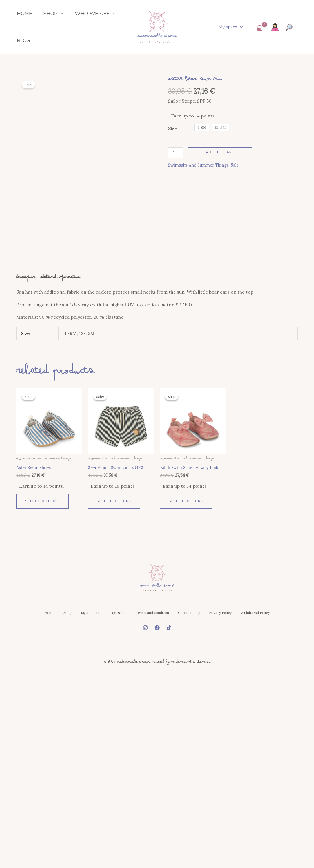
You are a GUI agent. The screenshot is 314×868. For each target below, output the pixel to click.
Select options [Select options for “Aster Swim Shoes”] (43, 582)
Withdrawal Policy (157, 725)
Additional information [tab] (65, 357)
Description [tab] (27, 357)
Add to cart (222, 163)
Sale (241, 177)
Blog (21, 49)
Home (22, 16)
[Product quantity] (176, 164)
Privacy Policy (266, 699)
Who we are (87, 16)
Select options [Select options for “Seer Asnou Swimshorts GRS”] (115, 582)
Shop (48, 16)
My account (100, 699)
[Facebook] (157, 746)
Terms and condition (180, 699)
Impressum (137, 699)
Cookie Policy (226, 699)
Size (173, 140)
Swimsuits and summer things (201, 177)
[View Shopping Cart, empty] (260, 34)
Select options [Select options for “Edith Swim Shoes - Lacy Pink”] (187, 582)
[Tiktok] (169, 746)
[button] (55, 16)
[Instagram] (145, 746)
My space (232, 33)
